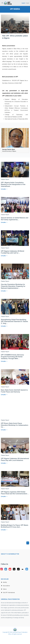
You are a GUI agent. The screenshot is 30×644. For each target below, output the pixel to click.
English (23, 3)
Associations (5, 586)
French (28, 3)
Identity (4, 582)
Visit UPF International (8, 593)
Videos (4, 589)
